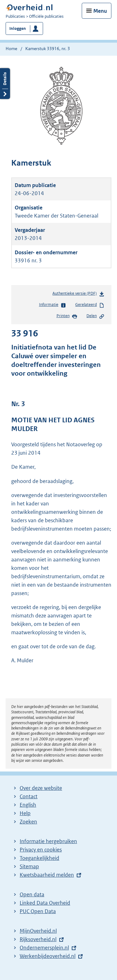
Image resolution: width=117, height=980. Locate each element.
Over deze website (41, 788)
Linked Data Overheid (45, 903)
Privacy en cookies (41, 850)
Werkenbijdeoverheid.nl (48, 956)
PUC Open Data (38, 911)
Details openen (5, 84)
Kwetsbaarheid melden (47, 875)
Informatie (53, 305)
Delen (95, 316)
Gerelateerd (90, 305)
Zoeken (28, 822)
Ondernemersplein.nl (44, 948)
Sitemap (29, 866)
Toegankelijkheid (39, 858)
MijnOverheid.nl (38, 931)
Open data (32, 894)
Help (25, 813)
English (28, 805)
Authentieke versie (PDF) (78, 295)
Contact (29, 796)
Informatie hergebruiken (48, 841)
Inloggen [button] (18, 28)
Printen (67, 316)
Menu (100, 11)
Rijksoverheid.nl (38, 939)
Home (11, 49)
